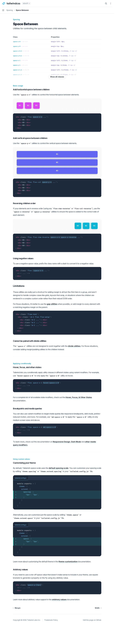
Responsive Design (62, 442)
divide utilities (74, 346)
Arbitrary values (20, 570)
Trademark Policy (51, 620)
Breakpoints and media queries (27, 409)
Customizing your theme (24, 463)
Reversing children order (24, 203)
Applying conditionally (22, 364)
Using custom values (21, 459)
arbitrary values (59, 600)
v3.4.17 (26, 3)
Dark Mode (76, 442)
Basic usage (18, 86)
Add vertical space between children (30, 138)
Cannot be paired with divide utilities (30, 341)
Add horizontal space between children (31, 90)
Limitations (19, 286)
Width (98, 608)
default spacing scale (59, 468)
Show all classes (57, 77)
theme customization (68, 562)
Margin (17, 608)
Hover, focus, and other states (27, 367)
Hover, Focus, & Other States (79, 397)
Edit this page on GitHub (92, 620)
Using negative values (23, 258)
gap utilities (52, 304)
